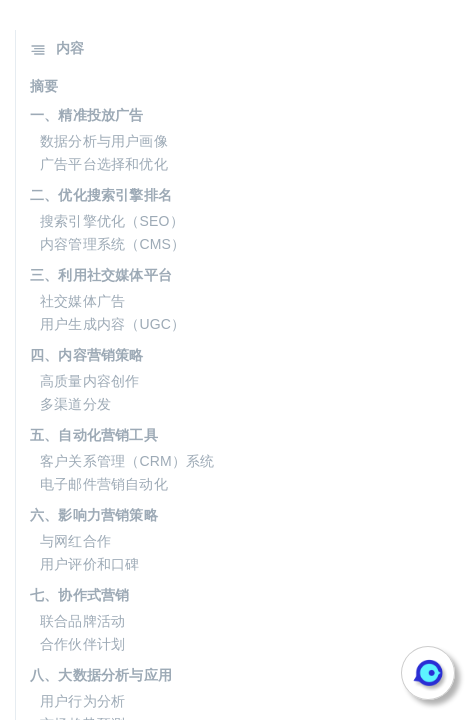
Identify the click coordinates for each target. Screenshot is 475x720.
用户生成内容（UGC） (112, 324)
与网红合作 (75, 541)
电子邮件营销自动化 (104, 484)
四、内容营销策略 (87, 355)
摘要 (44, 86)
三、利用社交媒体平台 (101, 275)
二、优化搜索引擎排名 (101, 195)
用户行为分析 (82, 701)
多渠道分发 (75, 404)
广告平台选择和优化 (104, 164)
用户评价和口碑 (89, 564)
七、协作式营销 (79, 595)
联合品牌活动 (82, 621)
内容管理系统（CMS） (112, 244)
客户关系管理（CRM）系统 (127, 461)
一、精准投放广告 (87, 115)
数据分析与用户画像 (104, 141)
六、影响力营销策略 (94, 515)
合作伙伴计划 (82, 644)
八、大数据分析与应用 (101, 675)
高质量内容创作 (89, 381)
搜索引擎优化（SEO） (112, 221)
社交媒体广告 (82, 301)
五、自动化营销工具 (94, 435)
